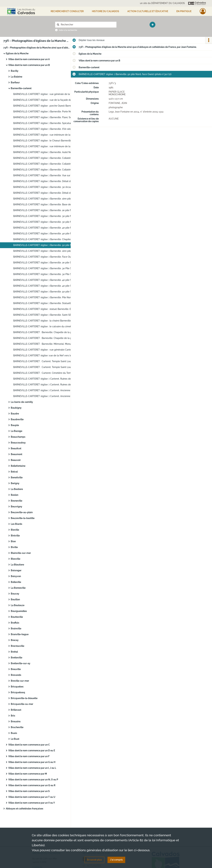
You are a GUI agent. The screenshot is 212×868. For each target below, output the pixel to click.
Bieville (15, 530)
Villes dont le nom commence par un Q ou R (32, 785)
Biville (14, 547)
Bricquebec (17, 687)
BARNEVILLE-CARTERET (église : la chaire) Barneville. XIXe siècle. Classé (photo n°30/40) (46, 321)
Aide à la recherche (68, 30)
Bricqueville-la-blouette (24, 698)
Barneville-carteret (21, 88)
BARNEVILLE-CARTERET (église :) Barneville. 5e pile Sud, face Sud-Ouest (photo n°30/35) (46, 292)
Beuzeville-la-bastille (23, 518)
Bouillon (15, 599)
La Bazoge (16, 431)
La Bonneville (18, 588)
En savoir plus (94, 860)
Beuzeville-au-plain (22, 512)
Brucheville (17, 727)
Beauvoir (16, 460)
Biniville (15, 536)
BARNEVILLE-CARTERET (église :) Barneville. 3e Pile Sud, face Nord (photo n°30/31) (46, 268)
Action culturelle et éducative (148, 11)
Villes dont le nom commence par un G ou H (32, 762)
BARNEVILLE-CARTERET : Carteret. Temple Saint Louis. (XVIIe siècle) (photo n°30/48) (46, 367)
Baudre (15, 414)
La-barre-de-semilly (22, 402)
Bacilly (15, 71)
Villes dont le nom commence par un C (29, 745)
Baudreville (17, 419)
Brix (13, 716)
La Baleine (16, 77)
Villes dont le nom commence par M (28, 774)
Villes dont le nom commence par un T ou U (32, 797)
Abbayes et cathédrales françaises (25, 809)
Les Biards (16, 524)
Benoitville (17, 477)
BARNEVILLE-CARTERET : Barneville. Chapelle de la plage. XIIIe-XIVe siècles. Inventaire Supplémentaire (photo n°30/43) (46, 338)
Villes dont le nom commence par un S (29, 791)
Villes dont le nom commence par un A (29, 59)
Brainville (16, 629)
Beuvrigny (16, 507)
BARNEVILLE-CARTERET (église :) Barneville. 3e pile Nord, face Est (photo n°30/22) (46, 216)
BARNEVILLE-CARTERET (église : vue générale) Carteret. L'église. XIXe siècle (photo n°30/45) (46, 350)
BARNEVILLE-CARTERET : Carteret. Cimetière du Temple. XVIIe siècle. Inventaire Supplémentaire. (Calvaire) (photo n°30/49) (46, 373)
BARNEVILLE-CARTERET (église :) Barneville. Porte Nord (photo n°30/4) (46, 112)
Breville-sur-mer (20, 681)
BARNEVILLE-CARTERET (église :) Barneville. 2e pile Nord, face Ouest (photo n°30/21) (46, 210)
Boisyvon (16, 576)
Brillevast (16, 710)
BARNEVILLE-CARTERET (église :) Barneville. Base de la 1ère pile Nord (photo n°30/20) (46, 204)
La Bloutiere (17, 565)
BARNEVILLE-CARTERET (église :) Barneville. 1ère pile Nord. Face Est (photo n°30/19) (46, 199)
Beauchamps (18, 437)
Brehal (14, 652)
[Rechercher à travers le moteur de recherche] (87, 25)
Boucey (15, 594)
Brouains (16, 721)
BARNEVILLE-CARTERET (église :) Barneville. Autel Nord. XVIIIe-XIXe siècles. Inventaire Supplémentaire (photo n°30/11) (46, 152)
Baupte (15, 425)
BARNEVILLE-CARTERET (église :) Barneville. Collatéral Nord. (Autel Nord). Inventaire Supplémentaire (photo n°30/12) (46, 158)
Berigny (15, 483)
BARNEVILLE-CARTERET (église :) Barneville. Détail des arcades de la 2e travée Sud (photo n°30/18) (46, 193)
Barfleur (15, 82)
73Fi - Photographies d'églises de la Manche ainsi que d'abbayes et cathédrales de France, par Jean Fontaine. (36, 48)
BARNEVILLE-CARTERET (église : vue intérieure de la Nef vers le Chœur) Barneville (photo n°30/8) (46, 135)
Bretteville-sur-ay (21, 663)
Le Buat (15, 739)
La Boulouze (18, 605)
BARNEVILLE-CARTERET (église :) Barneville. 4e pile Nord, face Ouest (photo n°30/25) (46, 234)
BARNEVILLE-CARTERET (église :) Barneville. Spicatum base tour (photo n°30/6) (46, 123)
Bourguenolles (19, 611)
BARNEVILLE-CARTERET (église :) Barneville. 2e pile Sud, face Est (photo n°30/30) (46, 263)
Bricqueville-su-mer (22, 704)
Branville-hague (20, 634)
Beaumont (16, 454)
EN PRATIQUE (184, 11)
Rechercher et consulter (67, 11)
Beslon (14, 495)
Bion (13, 541)
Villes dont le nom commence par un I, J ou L (32, 768)
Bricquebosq (18, 692)
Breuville (16, 669)
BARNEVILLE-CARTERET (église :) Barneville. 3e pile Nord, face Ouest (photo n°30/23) (46, 222)
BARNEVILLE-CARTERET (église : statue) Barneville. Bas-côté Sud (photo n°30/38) (46, 309)
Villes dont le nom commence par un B (29, 65)
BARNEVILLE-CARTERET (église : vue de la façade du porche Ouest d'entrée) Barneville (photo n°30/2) (46, 100)
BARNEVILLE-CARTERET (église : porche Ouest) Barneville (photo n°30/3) (46, 106)
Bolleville (16, 582)
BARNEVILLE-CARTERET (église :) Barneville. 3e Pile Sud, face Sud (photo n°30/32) (46, 274)
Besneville (16, 501)
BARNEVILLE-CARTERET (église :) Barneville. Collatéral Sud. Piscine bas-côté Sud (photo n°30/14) (46, 170)
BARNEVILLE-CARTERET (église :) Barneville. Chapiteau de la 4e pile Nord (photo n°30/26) (46, 239)
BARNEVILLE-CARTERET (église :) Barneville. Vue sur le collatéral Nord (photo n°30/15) (46, 175)
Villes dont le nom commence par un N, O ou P (33, 780)
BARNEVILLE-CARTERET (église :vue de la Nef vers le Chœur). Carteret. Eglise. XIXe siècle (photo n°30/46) (46, 355)
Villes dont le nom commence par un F (29, 756)
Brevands (16, 675)
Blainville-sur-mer (21, 553)
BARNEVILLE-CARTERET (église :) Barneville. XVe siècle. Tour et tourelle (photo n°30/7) (46, 129)
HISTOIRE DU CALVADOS (106, 11)
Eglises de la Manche (17, 53)
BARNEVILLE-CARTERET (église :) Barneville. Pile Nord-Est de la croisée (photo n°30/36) (46, 297)
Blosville (15, 559)
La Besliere (17, 489)
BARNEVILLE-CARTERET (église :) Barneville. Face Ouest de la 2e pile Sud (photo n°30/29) (46, 257)
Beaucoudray (18, 443)
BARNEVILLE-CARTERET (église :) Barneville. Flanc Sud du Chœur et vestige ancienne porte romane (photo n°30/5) (46, 117)
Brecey (15, 640)
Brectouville (17, 646)
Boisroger (16, 570)
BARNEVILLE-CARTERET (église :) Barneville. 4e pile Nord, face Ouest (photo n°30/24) (46, 228)
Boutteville (17, 617)
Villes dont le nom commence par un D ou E (32, 750)
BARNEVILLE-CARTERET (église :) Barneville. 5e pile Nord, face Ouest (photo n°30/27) (46, 245)
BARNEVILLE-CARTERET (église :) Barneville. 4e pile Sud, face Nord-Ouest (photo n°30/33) (46, 280)
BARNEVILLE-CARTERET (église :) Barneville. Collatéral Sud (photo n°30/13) (46, 164)
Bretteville (16, 658)
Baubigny (16, 408)
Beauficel (16, 448)
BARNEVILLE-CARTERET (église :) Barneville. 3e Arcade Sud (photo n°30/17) (46, 187)
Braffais (15, 623)
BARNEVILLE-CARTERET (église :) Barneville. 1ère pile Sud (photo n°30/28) (46, 251)
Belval (14, 472)
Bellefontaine (18, 466)
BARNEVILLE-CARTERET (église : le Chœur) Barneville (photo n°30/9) (46, 141)
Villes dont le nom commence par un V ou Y (32, 803)
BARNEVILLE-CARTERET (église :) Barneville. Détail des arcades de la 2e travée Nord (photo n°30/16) (46, 181)
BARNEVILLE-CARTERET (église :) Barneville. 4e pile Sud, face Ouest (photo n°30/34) (46, 286)
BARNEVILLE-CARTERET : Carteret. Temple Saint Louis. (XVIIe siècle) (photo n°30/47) (46, 361)
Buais (14, 733)
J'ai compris (116, 860)
